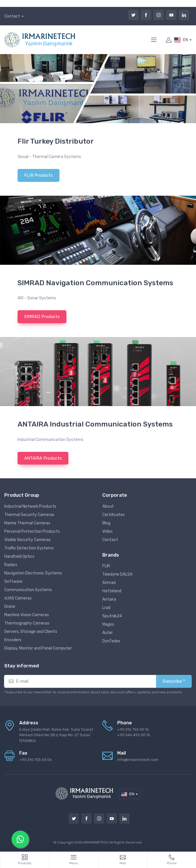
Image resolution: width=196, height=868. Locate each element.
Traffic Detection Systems (29, 548)
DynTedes (111, 641)
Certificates (114, 515)
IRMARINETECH (96, 842)
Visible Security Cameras (27, 540)
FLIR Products (39, 175)
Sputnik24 (112, 616)
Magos (108, 624)
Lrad (106, 608)
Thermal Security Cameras (29, 515)
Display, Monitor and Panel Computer (38, 648)
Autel (107, 633)
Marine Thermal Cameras (27, 523)
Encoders (13, 640)
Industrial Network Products (30, 506)
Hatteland (112, 591)
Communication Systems (28, 590)
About (108, 506)
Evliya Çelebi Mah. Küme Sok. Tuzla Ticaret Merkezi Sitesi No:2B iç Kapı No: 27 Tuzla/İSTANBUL (56, 735)
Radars (11, 565)
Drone (10, 607)
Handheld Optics (19, 556)
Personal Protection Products (32, 531)
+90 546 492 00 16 (134, 735)
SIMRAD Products (42, 317)
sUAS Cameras (18, 598)
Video (107, 531)
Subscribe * (174, 681)
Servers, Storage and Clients (31, 632)
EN (181, 40)
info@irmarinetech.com (138, 760)
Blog (106, 523)
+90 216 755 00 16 (133, 729)
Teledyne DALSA (117, 574)
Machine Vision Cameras (27, 615)
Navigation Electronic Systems (33, 573)
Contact (12, 16)
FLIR (106, 566)
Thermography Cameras (27, 623)
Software (13, 581)
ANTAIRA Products (43, 458)
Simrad (109, 583)
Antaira (109, 599)
